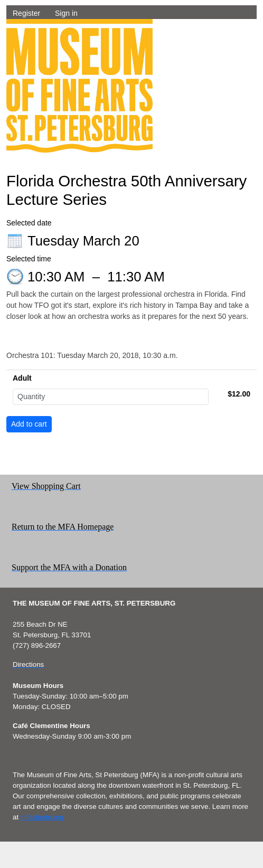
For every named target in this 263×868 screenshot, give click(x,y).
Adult (22, 378)
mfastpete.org (42, 817)
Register (26, 13)
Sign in (66, 13)
